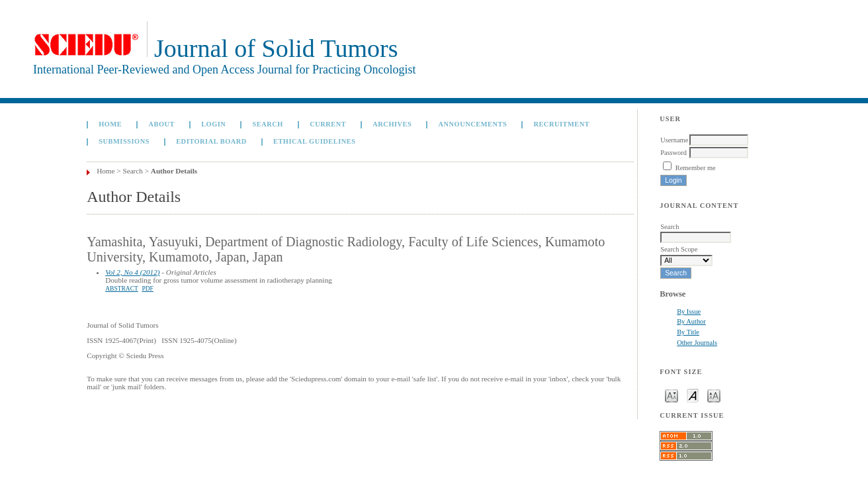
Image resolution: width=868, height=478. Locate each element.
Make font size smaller (672, 395)
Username (674, 140)
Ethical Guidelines (315, 141)
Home (110, 124)
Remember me (696, 168)
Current (328, 124)
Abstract (122, 289)
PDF (147, 289)
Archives (392, 124)
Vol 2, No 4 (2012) (132, 272)
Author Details (174, 171)
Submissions (124, 141)
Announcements (472, 124)
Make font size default (693, 395)
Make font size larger (714, 395)
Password (673, 153)
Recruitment (561, 124)
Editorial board (211, 141)
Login (213, 124)
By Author (691, 321)
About (161, 124)
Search (268, 124)
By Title (688, 332)
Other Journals (697, 343)
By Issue (689, 311)
